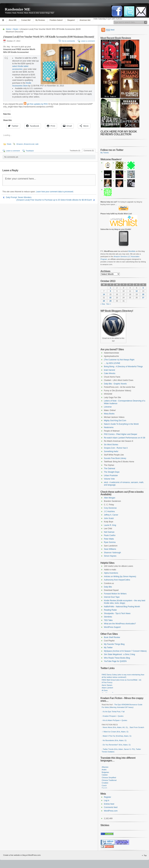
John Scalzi (109, 518)
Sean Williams (110, 549)
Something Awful (111, 451)
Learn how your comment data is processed (55, 192)
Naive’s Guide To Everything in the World (121, 424)
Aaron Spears (107, 685)
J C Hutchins (109, 511)
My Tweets (105, 153)
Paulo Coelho (110, 535)
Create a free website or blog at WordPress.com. (22, 855)
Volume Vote (109, 479)
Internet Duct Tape (112, 597)
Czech (104, 785)
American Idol (85, 20)
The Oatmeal (109, 468)
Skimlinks (108, 617)
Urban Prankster (111, 475)
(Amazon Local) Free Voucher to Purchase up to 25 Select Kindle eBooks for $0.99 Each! (54, 200)
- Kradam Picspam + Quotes (113, 716)
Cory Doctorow (110, 508)
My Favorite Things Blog (114, 644)
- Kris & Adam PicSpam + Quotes (114, 720)
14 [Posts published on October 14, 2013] (104, 294)
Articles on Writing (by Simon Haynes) (120, 576)
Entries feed (109, 804)
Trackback (30, 151)
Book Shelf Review (112, 637)
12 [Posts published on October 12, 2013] (137, 291)
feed (110, 30)
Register (108, 797)
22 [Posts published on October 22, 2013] (110, 298)
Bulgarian (105, 772)
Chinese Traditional (109, 780)
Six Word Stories (111, 445)
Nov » (109, 304)
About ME (13, 20)
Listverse (108, 407)
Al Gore (105, 690)
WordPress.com (111, 811)
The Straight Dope (112, 472)
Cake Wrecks (110, 373)
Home (4, 20)
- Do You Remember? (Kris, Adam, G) (116, 745)
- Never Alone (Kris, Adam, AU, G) (115, 727)
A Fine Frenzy (107, 682)
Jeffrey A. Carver (111, 515)
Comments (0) (89, 151)
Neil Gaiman (109, 532)
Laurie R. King (110, 525)
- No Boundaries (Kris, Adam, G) (114, 740)
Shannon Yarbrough (112, 553)
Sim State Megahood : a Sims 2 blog (119, 654)
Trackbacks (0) (75, 151)
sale (37, 144)
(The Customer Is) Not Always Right (119, 360)
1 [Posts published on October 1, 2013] (110, 288)
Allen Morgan (110, 498)
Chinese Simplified (109, 778)
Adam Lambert (107, 688)
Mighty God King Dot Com (115, 421)
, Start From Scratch (136, 727)
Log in (107, 800)
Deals (16, 29)
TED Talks (108, 620)
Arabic (104, 770)
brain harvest (109, 370)
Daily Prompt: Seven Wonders (19, 197)
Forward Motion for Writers (115, 594)
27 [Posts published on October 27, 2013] (143, 298)
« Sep (103, 304)
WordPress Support (112, 627)
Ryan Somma (110, 542)
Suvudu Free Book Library (115, 458)
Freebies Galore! (56, 20)
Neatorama (109, 427)
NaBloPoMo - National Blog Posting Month (122, 607)
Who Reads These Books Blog (117, 658)
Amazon (20, 144)
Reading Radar (110, 610)
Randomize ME (18, 9)
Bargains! (71, 20)
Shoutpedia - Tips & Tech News (117, 613)
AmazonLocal (29, 144)
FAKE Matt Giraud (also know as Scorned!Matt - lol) (121, 680)
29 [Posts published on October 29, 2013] (110, 301)
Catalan (105, 775)
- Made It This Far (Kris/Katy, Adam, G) (117, 736)
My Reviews (40, 20)
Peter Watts (109, 539)
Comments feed (111, 807)
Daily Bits (108, 587)
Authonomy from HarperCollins (117, 580)
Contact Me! (26, 20)
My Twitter (108, 648)
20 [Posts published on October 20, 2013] (143, 294)
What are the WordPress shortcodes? (120, 624)
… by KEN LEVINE (112, 363)
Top (145, 855)
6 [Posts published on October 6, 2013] (143, 288)
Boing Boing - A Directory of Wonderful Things (123, 367)
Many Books (109, 414)
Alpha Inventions (111, 573)
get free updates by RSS (37, 104)
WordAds (132, 251)
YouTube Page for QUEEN (115, 661)
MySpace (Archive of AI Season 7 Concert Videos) (125, 651)
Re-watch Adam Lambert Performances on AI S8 (125, 438)
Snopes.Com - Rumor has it (116, 448)
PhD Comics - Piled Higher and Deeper (121, 434)
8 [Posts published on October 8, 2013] (110, 291)
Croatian (105, 783)
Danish (104, 788)
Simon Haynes (110, 556)
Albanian (105, 767)
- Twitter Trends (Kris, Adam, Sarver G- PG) (118, 749)
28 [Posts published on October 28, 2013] (104, 301)
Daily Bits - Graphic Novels (115, 384)
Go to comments (69, 41)
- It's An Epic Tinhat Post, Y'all (113, 712)
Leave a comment (88, 41)
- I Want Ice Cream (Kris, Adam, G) (115, 732)
